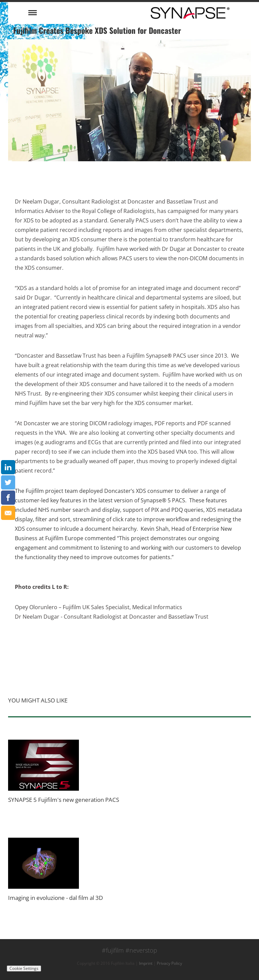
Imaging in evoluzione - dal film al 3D (55, 898)
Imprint (146, 963)
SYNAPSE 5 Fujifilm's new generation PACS (64, 800)
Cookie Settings (24, 968)
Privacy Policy (169, 963)
